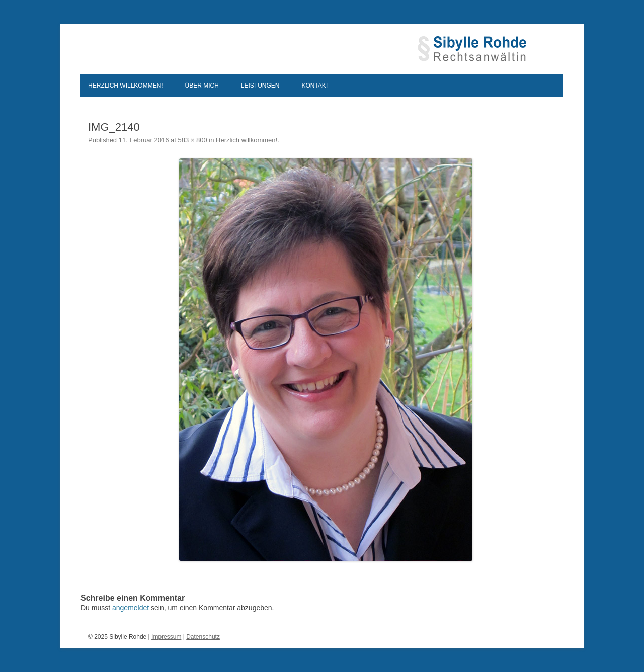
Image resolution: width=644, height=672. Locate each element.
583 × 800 (193, 140)
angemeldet (131, 608)
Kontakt (315, 86)
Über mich (202, 86)
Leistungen (260, 86)
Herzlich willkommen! (126, 86)
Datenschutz (203, 637)
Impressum (166, 637)
